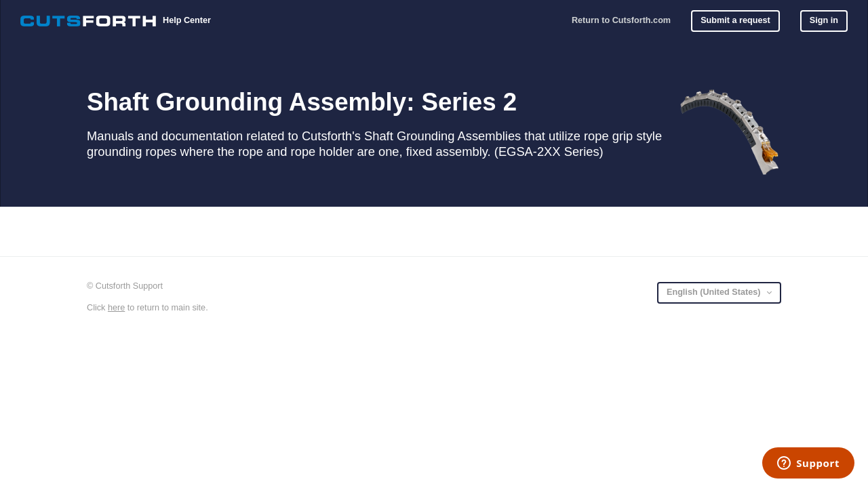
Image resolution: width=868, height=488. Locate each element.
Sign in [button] (824, 20)
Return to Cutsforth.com (621, 20)
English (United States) (715, 292)
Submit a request (735, 20)
